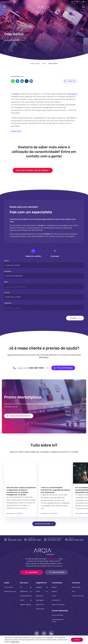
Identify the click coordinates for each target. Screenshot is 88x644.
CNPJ (6, 274)
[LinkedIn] (51, 622)
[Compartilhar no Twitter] (27, 81)
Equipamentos (25, 585)
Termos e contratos (19, 630)
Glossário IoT (57, 589)
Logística (39, 576)
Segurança (40, 585)
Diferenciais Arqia (9, 580)
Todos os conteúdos (59, 593)
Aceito (77, 640)
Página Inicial (36, 64)
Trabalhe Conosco (77, 585)
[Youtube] (44, 622)
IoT (21, 576)
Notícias (55, 580)
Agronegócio (41, 589)
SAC (14, 528)
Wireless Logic (52, 548)
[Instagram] (37, 622)
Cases (55, 585)
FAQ (73, 580)
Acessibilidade (6, 2)
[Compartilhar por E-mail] (31, 81)
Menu (5, 8)
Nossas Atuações (58, 604)
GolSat (15, 94)
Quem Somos (8, 576)
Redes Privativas (26, 593)
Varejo (39, 580)
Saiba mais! (16, 126)
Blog (44, 64)
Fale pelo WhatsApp (62, 357)
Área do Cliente (57, 561)
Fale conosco (76, 576)
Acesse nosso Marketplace (18, 405)
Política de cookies (35, 630)
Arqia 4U (74, 528)
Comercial (34, 528)
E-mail (6, 285)
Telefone (7, 295)
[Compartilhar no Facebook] (17, 81)
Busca (83, 8)
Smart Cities (40, 598)
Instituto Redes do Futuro (58, 609)
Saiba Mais (63, 641)
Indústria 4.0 (40, 593)
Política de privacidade (53, 630)
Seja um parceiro (70, 630)
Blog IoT (56, 576)
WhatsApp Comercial (54, 528)
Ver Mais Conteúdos (44, 513)
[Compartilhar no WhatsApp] (13, 81)
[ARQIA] (44, 7)
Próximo (75, 310)
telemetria (66, 94)
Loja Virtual (31, 561)
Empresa (7, 264)
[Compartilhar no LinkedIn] (22, 81)
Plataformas (24, 580)
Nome (6, 253)
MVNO (22, 589)
